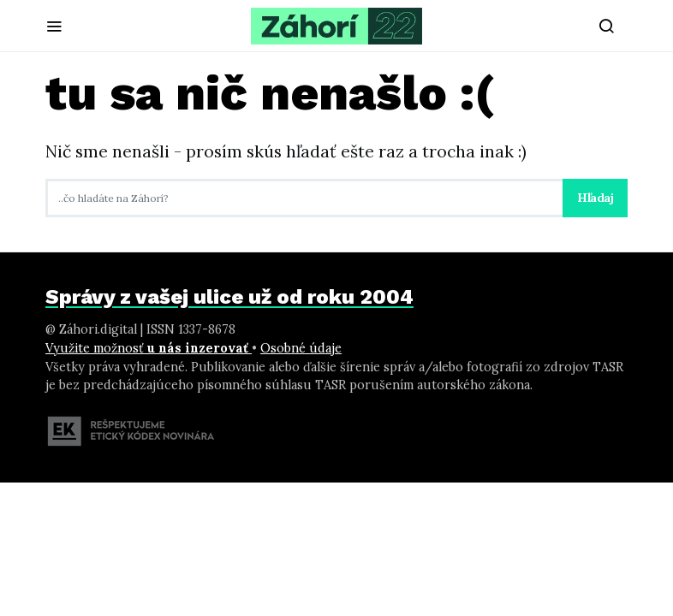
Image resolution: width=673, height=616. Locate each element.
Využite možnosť (149, 348)
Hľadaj (595, 198)
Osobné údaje (301, 348)
